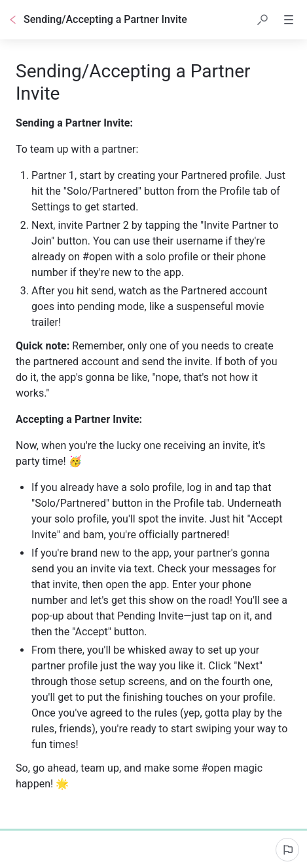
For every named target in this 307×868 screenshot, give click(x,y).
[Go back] (13, 20)
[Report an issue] (287, 850)
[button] (262, 20)
